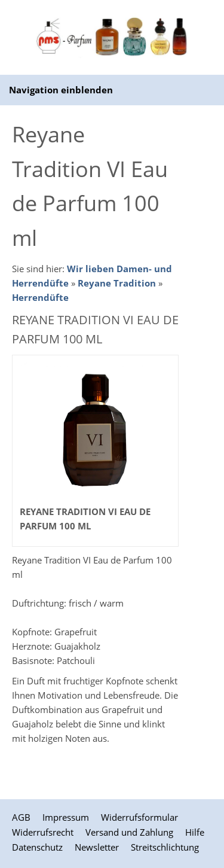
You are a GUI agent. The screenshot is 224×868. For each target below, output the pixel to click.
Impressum (66, 817)
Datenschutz (37, 847)
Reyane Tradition (117, 283)
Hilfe (195, 832)
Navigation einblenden (61, 90)
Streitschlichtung (165, 847)
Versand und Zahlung (129, 832)
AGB (21, 817)
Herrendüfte (40, 297)
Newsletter (97, 847)
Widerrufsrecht (43, 832)
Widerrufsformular (139, 817)
